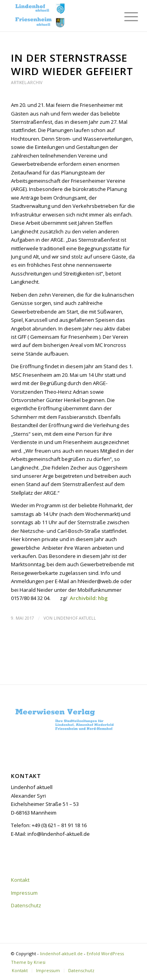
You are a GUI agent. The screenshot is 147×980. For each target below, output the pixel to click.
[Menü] (125, 17)
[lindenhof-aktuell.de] (61, 16)
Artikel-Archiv (27, 83)
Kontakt (20, 880)
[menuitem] (125, 17)
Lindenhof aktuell (75, 618)
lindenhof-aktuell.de (61, 953)
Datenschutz (26, 905)
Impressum (24, 893)
